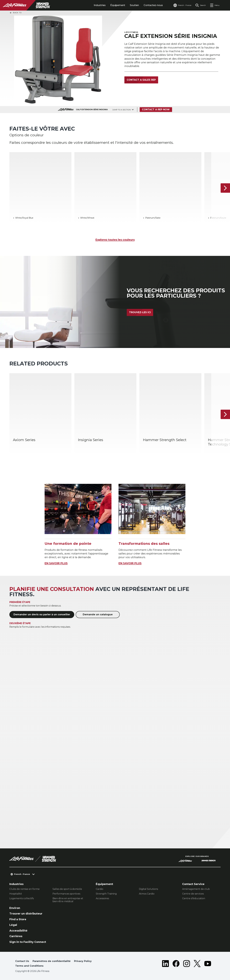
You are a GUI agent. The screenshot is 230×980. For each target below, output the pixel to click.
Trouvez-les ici (140, 312)
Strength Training (106, 894)
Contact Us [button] (22, 961)
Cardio (100, 889)
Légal (13, 925)
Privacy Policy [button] (83, 961)
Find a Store (18, 919)
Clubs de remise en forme (24, 889)
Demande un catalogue (98, 614)
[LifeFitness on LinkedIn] (165, 964)
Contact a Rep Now (156, 110)
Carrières (16, 936)
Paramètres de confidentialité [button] (52, 961)
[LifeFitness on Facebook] (176, 964)
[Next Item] (225, 188)
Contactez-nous (153, 5)
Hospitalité (16, 894)
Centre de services (193, 894)
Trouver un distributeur (26, 914)
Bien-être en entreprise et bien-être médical (68, 900)
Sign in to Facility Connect (28, 942)
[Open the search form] (201, 5)
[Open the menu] (215, 5)
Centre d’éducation (194, 898)
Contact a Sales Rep (141, 80)
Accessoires (102, 898)
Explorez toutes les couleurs (115, 240)
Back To (16, 13)
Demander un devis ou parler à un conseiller (42, 614)
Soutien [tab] (134, 5)
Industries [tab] (100, 5)
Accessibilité (18, 931)
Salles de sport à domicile (67, 889)
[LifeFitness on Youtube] (208, 964)
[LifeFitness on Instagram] (187, 964)
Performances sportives (66, 894)
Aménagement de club (196, 889)
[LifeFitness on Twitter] (197, 964)
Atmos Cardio (147, 894)
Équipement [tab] (118, 5)
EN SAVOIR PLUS (56, 563)
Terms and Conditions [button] (29, 966)
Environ (15, 908)
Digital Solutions (148, 889)
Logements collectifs (22, 898)
